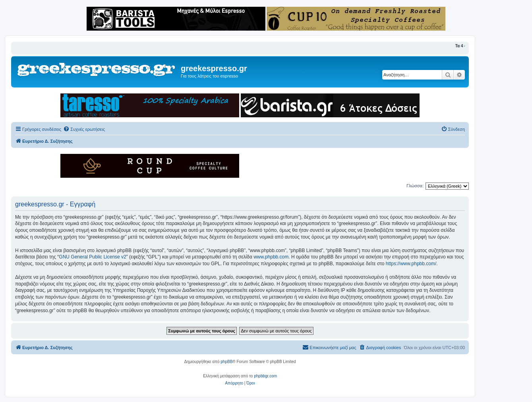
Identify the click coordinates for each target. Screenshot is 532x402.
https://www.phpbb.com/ (411, 264)
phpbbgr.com (265, 376)
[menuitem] (84, 129)
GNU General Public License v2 (92, 257)
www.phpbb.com (271, 257)
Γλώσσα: (415, 186)
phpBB (226, 362)
